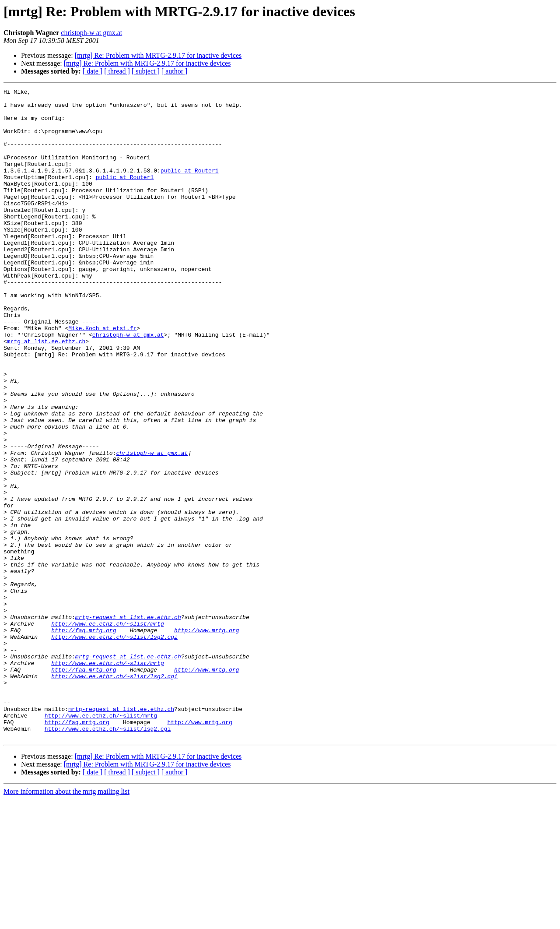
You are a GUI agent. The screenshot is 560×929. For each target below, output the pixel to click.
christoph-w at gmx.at (91, 33)
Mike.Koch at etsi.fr (102, 377)
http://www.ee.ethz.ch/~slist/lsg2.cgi (114, 747)
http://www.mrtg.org (206, 739)
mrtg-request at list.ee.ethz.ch (128, 723)
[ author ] (175, 71)
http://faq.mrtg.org (84, 739)
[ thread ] (117, 71)
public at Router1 (190, 187)
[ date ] (93, 71)
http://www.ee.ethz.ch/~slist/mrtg (107, 731)
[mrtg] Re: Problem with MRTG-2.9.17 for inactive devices (158, 55)
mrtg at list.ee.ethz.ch (46, 392)
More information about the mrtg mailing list (66, 921)
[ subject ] (146, 71)
